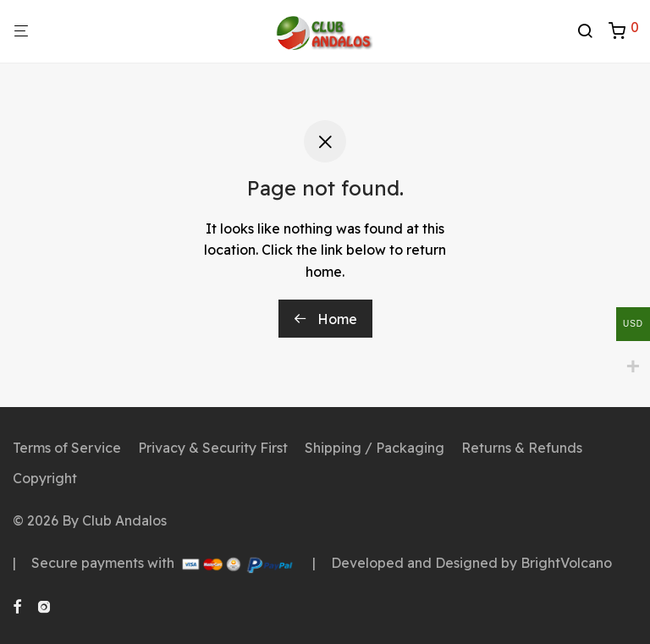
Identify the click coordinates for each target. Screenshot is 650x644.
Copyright (45, 478)
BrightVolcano (566, 563)
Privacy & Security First (213, 448)
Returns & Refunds (522, 448)
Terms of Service (67, 448)
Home (325, 319)
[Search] (591, 31)
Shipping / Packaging (375, 448)
